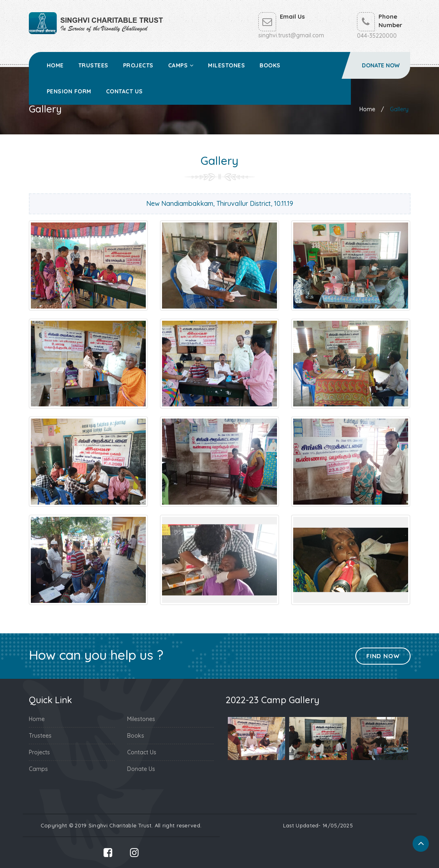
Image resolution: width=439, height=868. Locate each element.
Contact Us (124, 91)
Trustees (93, 65)
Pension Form (69, 91)
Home (55, 65)
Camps (181, 65)
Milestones (226, 65)
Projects (138, 65)
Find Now (383, 656)
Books (270, 65)
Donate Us (141, 769)
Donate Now (381, 65)
